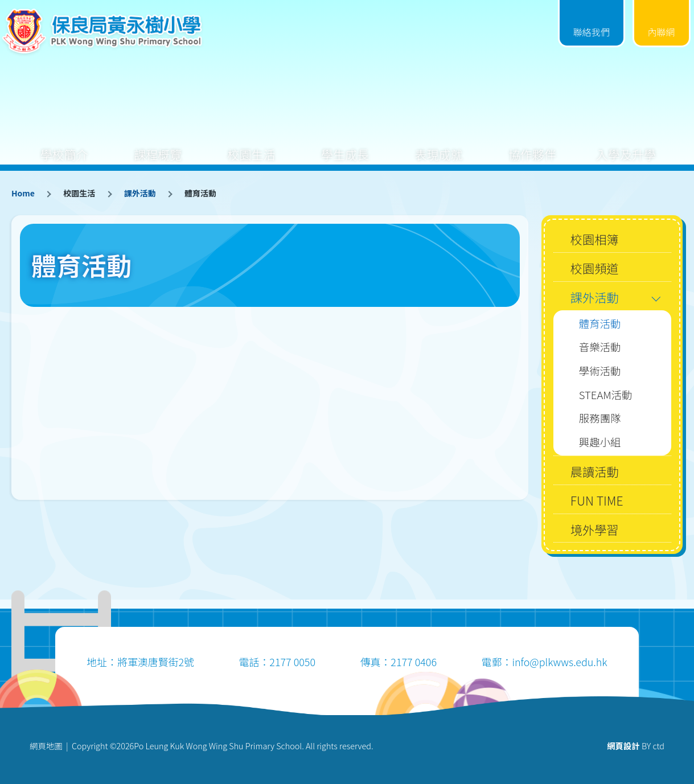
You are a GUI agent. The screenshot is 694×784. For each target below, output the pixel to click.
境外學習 (595, 529)
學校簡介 (64, 145)
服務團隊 (600, 418)
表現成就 (438, 145)
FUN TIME (597, 500)
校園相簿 (595, 239)
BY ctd (636, 746)
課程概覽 (158, 145)
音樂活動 (600, 347)
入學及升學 (626, 145)
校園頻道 (595, 268)
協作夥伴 (532, 145)
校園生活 (252, 145)
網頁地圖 (46, 746)
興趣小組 (600, 442)
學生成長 (345, 145)
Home (23, 193)
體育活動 (600, 323)
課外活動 (140, 193)
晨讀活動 (595, 471)
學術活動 (600, 371)
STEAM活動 (606, 395)
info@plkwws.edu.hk (559, 662)
